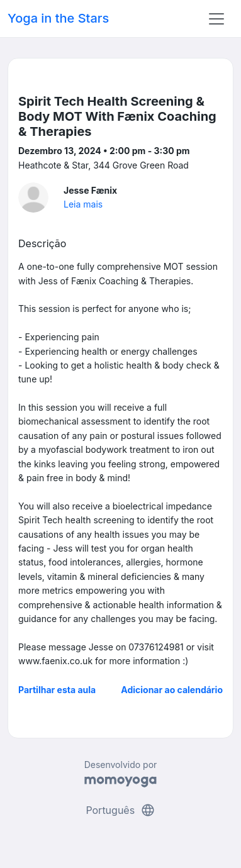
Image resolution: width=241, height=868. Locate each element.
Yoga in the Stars (58, 18)
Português (120, 810)
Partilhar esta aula (57, 690)
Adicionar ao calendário (172, 690)
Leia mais (83, 204)
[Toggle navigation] (216, 19)
